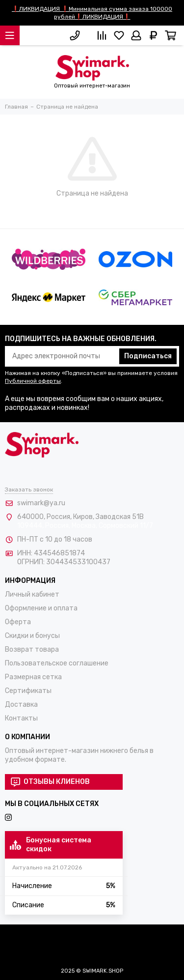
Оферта (18, 622)
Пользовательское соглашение (57, 663)
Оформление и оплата (41, 608)
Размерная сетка (33, 677)
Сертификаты (28, 691)
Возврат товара (32, 649)
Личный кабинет (32, 594)
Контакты (21, 718)
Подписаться (148, 356)
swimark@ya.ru (41, 503)
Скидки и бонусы (32, 636)
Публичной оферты (33, 381)
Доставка (21, 705)
